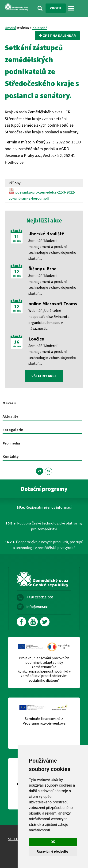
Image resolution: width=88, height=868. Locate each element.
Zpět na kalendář (57, 35)
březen (17, 241)
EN (48, 471)
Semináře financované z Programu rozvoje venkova (44, 721)
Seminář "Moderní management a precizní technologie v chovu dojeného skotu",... (52, 249)
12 (17, 272)
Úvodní (10, 28)
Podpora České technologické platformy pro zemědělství (44, 526)
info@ (37, 607)
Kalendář (40, 28)
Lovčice (36, 339)
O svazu (9, 403)
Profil (56, 8)
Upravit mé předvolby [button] (53, 851)
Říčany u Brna (42, 269)
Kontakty (11, 456)
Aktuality (10, 416)
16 (17, 342)
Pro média (11, 443)
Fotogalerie (13, 430)
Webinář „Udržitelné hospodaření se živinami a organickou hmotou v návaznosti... (49, 319)
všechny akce (44, 376)
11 (17, 237)
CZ (40, 471)
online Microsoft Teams (53, 304)
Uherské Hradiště (46, 234)
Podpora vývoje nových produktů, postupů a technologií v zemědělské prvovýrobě (44, 545)
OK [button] (53, 842)
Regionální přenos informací (44, 507)
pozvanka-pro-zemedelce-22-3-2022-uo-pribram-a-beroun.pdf (42, 194)
